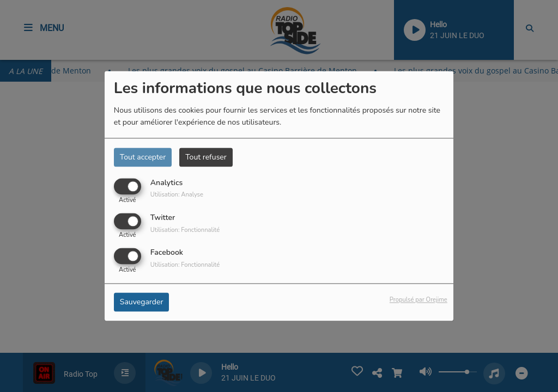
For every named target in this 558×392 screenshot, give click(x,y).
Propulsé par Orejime (418, 300)
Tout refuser (206, 157)
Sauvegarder (142, 302)
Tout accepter (143, 157)
